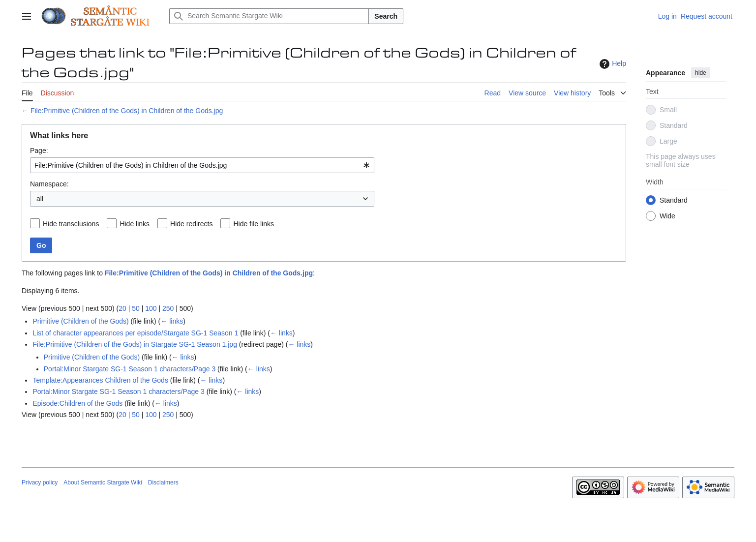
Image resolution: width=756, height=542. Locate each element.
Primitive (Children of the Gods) (80, 321)
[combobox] (202, 165)
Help (612, 64)
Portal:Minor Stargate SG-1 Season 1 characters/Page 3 (130, 369)
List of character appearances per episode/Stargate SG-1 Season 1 (135, 333)
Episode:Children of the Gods (77, 403)
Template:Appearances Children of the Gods (100, 380)
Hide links (135, 224)
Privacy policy (40, 482)
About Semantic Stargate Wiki (103, 482)
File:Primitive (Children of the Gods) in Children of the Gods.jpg (127, 111)
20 (122, 308)
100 (151, 308)
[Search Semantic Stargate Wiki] (269, 16)
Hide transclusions (71, 224)
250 (168, 308)
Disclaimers (163, 482)
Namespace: (49, 184)
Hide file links (253, 224)
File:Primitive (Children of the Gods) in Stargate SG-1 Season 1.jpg (135, 344)
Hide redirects (191, 224)
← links (172, 321)
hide (701, 73)
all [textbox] (40, 199)
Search (386, 16)
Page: (39, 151)
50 (136, 308)
